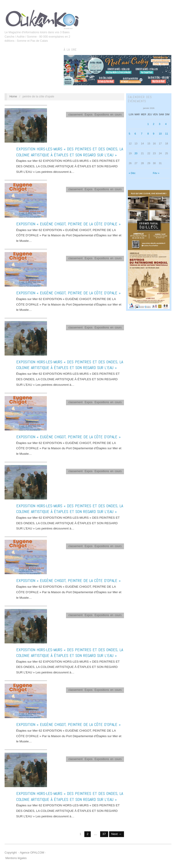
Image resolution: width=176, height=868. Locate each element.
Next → (117, 834)
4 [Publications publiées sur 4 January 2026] (166, 124)
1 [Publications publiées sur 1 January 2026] (148, 124)
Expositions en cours (108, 115)
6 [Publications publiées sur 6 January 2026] (135, 134)
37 (104, 834)
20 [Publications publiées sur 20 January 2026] (136, 153)
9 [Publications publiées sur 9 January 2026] (154, 134)
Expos (88, 115)
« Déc (132, 173)
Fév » (156, 173)
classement (76, 115)
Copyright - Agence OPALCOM (24, 853)
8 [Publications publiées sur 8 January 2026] (148, 134)
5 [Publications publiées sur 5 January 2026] (129, 134)
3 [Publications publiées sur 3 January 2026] (159, 124)
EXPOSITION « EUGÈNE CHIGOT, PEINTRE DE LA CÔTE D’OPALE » (68, 224)
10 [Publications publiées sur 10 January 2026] (160, 134)
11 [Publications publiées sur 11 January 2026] (166, 134)
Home (13, 96)
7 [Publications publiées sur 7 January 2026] (142, 134)
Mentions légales (16, 858)
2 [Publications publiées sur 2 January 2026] (154, 124)
